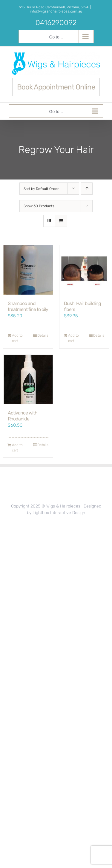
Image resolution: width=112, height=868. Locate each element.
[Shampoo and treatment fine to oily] (28, 270)
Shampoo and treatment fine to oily (28, 306)
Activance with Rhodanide (23, 416)
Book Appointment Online (56, 87)
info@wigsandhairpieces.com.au (56, 11)
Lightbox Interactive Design (59, 513)
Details (43, 335)
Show (39, 206)
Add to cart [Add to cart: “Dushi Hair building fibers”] (73, 338)
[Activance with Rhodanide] (28, 380)
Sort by (41, 189)
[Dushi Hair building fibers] (84, 270)
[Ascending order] (87, 189)
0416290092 (56, 23)
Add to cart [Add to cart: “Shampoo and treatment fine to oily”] (17, 338)
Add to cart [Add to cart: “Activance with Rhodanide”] (17, 448)
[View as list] (61, 221)
